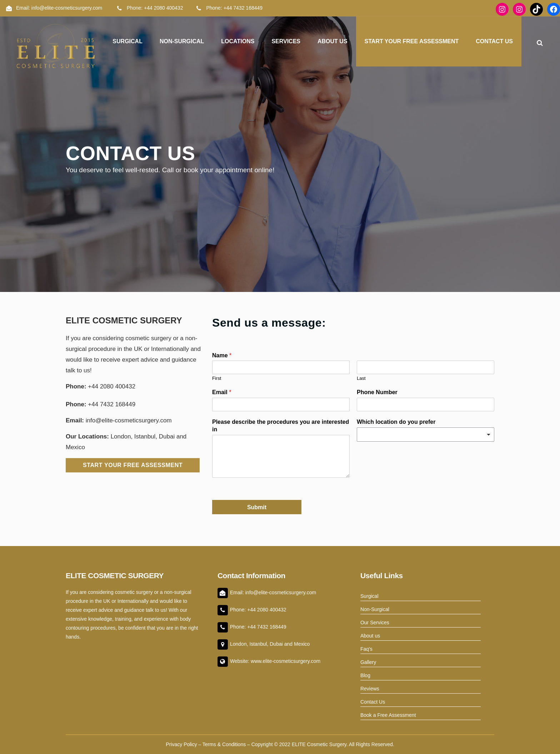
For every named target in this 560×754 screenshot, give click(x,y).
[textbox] (422, 435)
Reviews (370, 689)
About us (370, 636)
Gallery (368, 662)
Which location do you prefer (396, 422)
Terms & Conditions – (227, 744)
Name (222, 355)
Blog (365, 675)
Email (222, 392)
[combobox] (426, 435)
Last (361, 378)
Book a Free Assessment (388, 715)
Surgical (369, 596)
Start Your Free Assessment (133, 465)
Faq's (366, 649)
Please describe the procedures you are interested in (281, 426)
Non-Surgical (375, 609)
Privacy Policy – (184, 744)
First (217, 378)
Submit (257, 507)
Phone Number (377, 392)
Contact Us (373, 702)
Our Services (375, 622)
